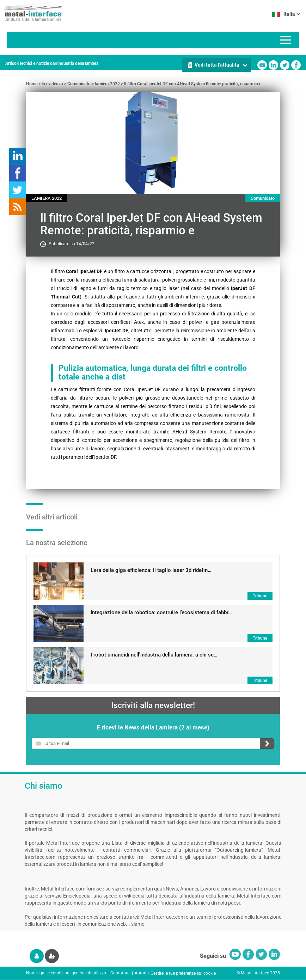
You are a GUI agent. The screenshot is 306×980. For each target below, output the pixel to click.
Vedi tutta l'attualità (217, 65)
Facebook (296, 65)
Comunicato (79, 84)
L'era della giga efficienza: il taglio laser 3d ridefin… (151, 570)
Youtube (262, 65)
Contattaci (120, 973)
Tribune (260, 596)
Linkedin (273, 65)
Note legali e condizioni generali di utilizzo (66, 973)
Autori (140, 973)
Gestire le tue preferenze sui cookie (183, 973)
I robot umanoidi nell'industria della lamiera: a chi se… (154, 655)
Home (32, 84)
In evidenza (52, 84)
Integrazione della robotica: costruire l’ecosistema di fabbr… (161, 612)
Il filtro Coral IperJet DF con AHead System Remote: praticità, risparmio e (193, 84)
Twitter (285, 65)
